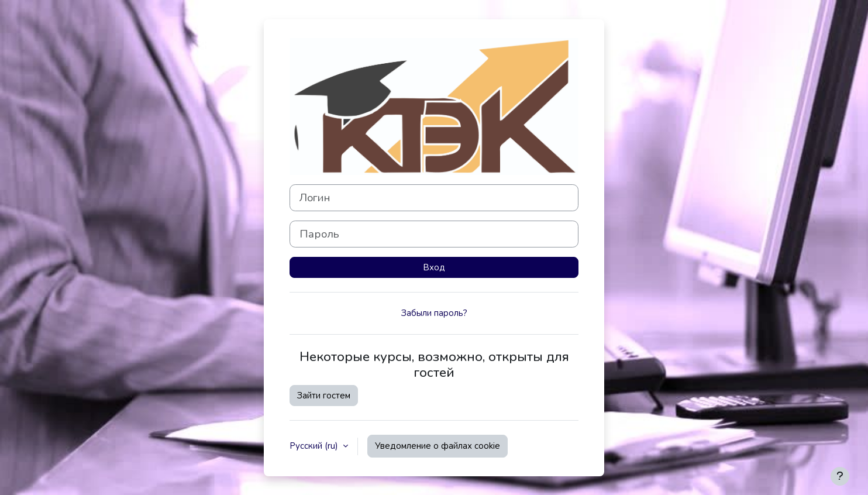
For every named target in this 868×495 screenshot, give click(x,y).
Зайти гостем (324, 396)
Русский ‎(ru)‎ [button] (315, 446)
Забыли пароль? (434, 313)
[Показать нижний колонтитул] (840, 476)
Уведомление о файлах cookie (438, 446)
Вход (434, 267)
